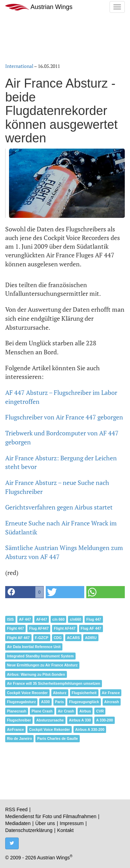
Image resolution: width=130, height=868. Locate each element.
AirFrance (15, 729)
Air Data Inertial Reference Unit (34, 647)
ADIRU (91, 638)
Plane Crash (42, 711)
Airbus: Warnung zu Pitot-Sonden (36, 674)
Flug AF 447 (91, 628)
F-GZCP (42, 638)
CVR (100, 711)
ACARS (73, 638)
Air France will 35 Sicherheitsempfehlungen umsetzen (54, 683)
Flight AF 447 (18, 638)
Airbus (85, 711)
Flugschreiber (19, 720)
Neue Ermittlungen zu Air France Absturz (42, 665)
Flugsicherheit (84, 693)
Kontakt (65, 830)
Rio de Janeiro (19, 738)
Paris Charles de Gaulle (57, 738)
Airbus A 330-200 (90, 729)
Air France (111, 693)
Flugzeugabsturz (21, 702)
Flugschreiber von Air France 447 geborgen (64, 417)
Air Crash (66, 711)
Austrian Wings (39, 7)
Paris (60, 702)
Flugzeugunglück (84, 702)
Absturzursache (50, 720)
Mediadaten (18, 823)
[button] (24, 592)
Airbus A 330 (80, 720)
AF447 (42, 619)
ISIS (10, 619)
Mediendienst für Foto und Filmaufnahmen (51, 816)
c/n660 (75, 619)
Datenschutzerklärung (29, 830)
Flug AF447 (39, 628)
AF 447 (25, 619)
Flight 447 (15, 628)
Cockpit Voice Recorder (27, 693)
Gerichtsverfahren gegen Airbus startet (59, 507)
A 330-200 (105, 720)
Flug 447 (94, 619)
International (19, 66)
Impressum (72, 823)
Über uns (45, 823)
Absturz (60, 693)
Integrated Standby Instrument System (40, 656)
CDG (58, 638)
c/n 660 (59, 619)
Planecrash (17, 711)
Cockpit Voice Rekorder (50, 729)
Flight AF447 (65, 628)
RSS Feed (16, 809)
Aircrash (112, 702)
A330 (45, 702)
